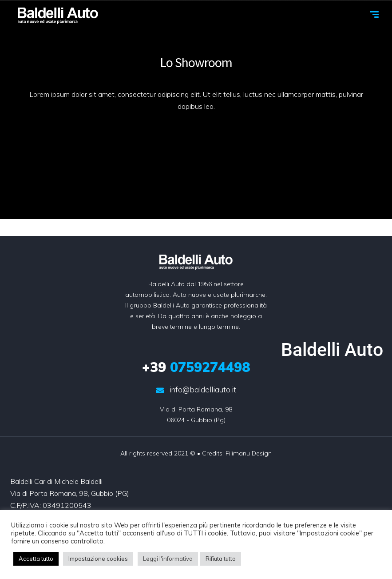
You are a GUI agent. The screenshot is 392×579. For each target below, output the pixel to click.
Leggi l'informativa (168, 559)
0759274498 (196, 367)
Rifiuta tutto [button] (221, 559)
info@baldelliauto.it (196, 389)
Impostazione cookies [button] (98, 559)
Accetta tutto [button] (36, 559)
